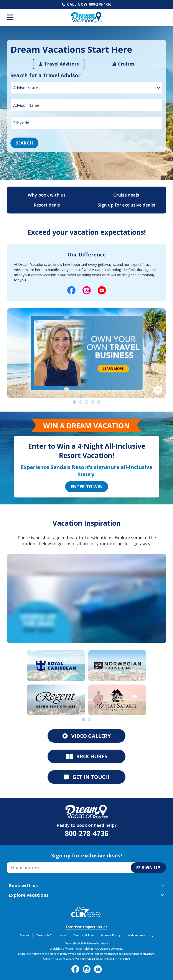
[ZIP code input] (86, 123)
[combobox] (86, 88)
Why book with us (47, 195)
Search (24, 143)
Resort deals (47, 205)
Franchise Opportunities (87, 927)
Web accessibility (141, 935)
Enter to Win (87, 487)
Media (24, 935)
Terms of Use (83, 935)
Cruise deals (126, 195)
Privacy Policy (111, 935)
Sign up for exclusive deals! (126, 205)
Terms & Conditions (51, 935)
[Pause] (158, 390)
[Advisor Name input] (86, 105)
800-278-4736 (100, 4)
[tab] (59, 64)
